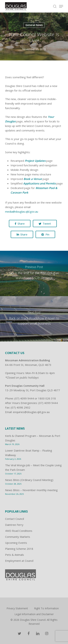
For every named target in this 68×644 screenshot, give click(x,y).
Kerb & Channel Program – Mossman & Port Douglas (33, 438)
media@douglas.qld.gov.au (22, 212)
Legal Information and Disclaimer (34, 614)
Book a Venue (33, 179)
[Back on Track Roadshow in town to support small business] (34, 319)
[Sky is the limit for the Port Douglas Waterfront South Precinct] (34, 273)
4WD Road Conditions (19, 531)
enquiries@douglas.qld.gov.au (31, 412)
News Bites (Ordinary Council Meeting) (29, 480)
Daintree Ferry (14, 525)
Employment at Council (19, 561)
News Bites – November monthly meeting (31, 490)
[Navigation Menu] (61, 6)
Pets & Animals (15, 555)
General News (34, 25)
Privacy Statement (17, 608)
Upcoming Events (16, 543)
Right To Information (46, 608)
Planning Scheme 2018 (19, 549)
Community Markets (18, 537)
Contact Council (15, 519)
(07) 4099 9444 (24, 398)
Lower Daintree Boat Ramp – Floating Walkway (29, 453)
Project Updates (35, 161)
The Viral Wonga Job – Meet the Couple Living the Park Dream (33, 467)
